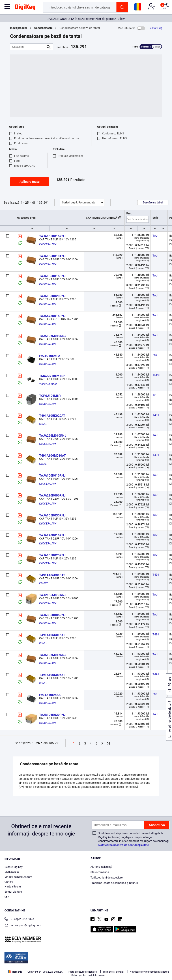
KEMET (43, 424)
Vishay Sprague (48, 384)
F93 (155, 694)
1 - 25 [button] (25, 203)
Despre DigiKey (14, 867)
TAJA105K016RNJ (52, 236)
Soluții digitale (13, 892)
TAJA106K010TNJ (52, 256)
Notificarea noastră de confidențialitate (124, 845)
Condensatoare (43, 28)
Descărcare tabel (153, 203)
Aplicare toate (30, 182)
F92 (155, 355)
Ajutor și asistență (101, 867)
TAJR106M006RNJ (53, 595)
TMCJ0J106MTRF (52, 376)
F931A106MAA (50, 695)
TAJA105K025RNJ (52, 555)
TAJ (155, 236)
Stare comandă (100, 872)
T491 (156, 415)
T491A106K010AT (52, 575)
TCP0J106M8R (50, 396)
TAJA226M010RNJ (53, 436)
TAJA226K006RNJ (52, 495)
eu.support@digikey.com (23, 926)
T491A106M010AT (53, 455)
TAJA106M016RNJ (53, 655)
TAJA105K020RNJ (52, 296)
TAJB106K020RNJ (52, 715)
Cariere (9, 882)
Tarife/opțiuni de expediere (106, 878)
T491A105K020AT (52, 416)
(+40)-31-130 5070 (19, 920)
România (15, 972)
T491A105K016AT (52, 635)
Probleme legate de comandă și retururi (114, 883)
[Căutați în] (28, 47)
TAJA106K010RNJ (52, 475)
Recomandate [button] (79, 203)
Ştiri (7, 897)
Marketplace (12, 872)
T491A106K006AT (52, 675)
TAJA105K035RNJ (52, 515)
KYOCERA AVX (48, 244)
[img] (25, 8)
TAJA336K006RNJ (52, 615)
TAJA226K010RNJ (52, 535)
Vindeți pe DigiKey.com (18, 877)
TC (154, 395)
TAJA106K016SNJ (52, 276)
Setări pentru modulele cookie (88, 975)
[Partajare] (155, 28)
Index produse (19, 28)
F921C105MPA (50, 356)
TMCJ (156, 375)
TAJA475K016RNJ (52, 316)
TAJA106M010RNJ (53, 336)
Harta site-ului (13, 887)
